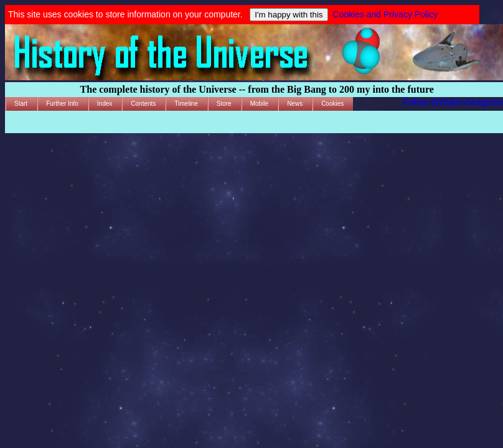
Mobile (259, 104)
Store (224, 104)
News (295, 104)
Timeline (186, 104)
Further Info (62, 104)
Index (105, 104)
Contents (143, 104)
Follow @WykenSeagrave (453, 102)
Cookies (332, 104)
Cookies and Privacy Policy (385, 14)
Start (21, 104)
